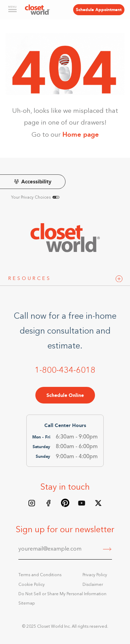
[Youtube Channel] (82, 503)
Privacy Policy (95, 575)
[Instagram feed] (32, 503)
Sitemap (27, 604)
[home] (37, 10)
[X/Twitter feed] (98, 503)
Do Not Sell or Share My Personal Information (62, 594)
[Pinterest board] (65, 503)
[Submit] (107, 550)
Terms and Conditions (40, 575)
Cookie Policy (32, 585)
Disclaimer (93, 585)
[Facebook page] (49, 503)
